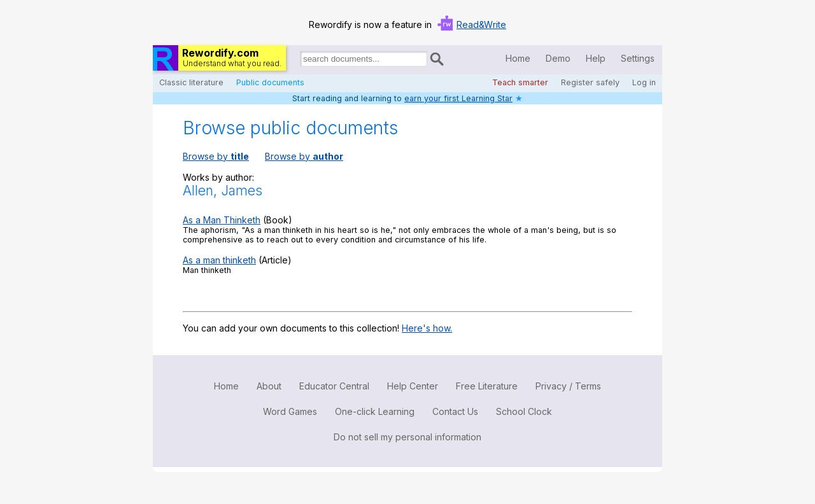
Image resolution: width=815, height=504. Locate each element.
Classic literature (191, 82)
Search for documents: (299, 61)
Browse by (216, 156)
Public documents (270, 82)
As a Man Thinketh (222, 220)
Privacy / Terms (568, 386)
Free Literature (487, 386)
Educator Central (334, 386)
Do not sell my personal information (407, 437)
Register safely (590, 82)
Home (518, 58)
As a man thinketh (219, 260)
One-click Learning (375, 411)
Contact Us (455, 411)
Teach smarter (520, 82)
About (269, 386)
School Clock (524, 411)
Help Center (413, 386)
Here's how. (427, 328)
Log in (644, 82)
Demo (558, 58)
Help (596, 58)
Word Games (290, 411)
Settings (638, 58)
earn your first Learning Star (458, 98)
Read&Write (481, 24)
